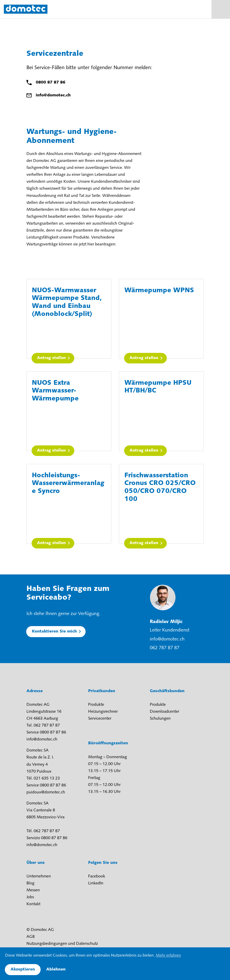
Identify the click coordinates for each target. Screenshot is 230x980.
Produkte (96, 705)
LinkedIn (96, 883)
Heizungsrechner (103, 712)
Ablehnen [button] (56, 969)
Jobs (30, 897)
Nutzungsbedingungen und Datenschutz (62, 944)
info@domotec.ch (53, 95)
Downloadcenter (164, 712)
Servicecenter (100, 719)
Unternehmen (39, 876)
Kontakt (33, 904)
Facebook (97, 876)
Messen (33, 890)
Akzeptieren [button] (23, 969)
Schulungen (160, 719)
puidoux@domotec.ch (46, 792)
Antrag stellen (51, 358)
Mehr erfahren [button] (168, 956)
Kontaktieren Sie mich (54, 631)
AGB (31, 937)
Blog (30, 883)
